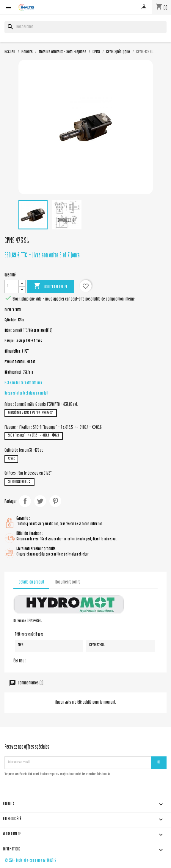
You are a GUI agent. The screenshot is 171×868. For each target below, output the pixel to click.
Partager (25, 501)
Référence (20, 621)
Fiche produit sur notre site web (23, 383)
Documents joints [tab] (68, 582)
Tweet (40, 501)
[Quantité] (12, 287)
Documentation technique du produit (26, 394)
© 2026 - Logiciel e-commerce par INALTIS (30, 861)
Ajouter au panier (51, 286)
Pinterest (55, 501)
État (16, 661)
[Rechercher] (85, 27)
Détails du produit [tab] (31, 582)
